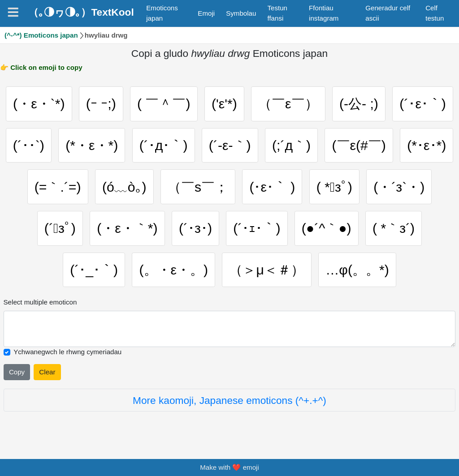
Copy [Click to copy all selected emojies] (17, 372)
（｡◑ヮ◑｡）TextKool (81, 12)
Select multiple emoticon (40, 302)
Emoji (206, 13)
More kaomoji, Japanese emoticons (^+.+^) (229, 400)
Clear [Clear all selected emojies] (47, 372)
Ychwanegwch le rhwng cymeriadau (67, 352)
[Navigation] (13, 12)
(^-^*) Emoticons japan (41, 35)
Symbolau (241, 13)
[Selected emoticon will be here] (230, 329)
